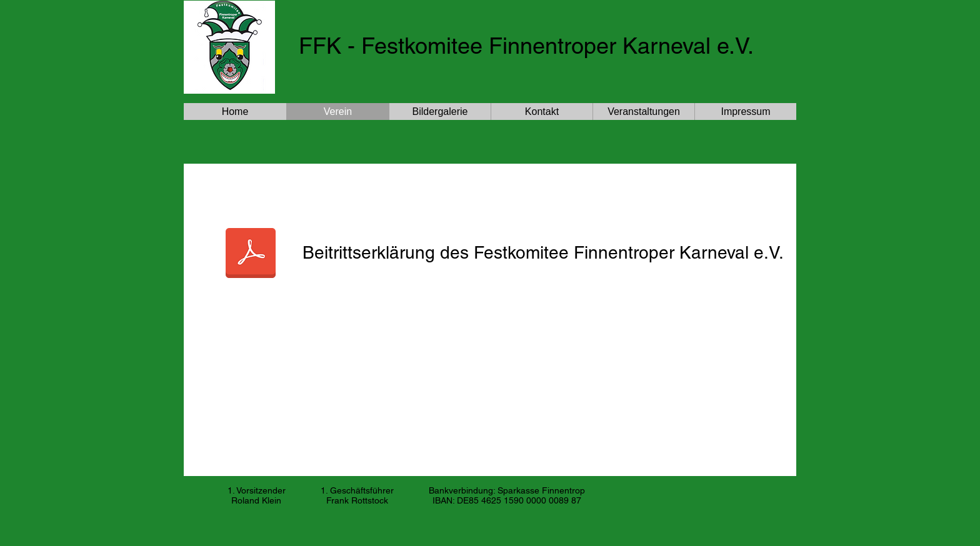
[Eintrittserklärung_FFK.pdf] (251, 254)
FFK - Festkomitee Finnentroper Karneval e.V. (526, 46)
